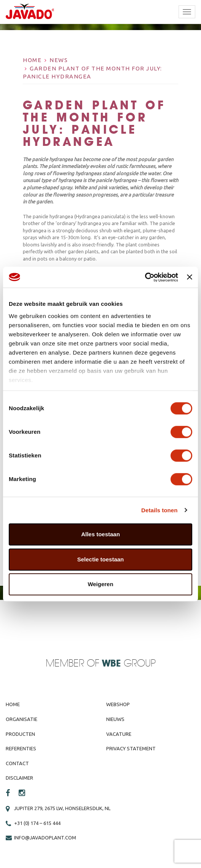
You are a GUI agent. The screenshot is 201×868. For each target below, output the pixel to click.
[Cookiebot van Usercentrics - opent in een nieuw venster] (145, 277)
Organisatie (22, 719)
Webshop (118, 704)
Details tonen (159, 510)
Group (129, 664)
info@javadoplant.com (45, 838)
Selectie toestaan (101, 559)
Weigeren (100, 584)
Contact (17, 763)
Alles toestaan (100, 534)
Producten (20, 734)
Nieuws (115, 719)
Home (32, 60)
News (59, 60)
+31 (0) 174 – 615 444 (37, 823)
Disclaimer (19, 778)
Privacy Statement (131, 748)
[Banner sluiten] (190, 277)
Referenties (21, 748)
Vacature (119, 734)
